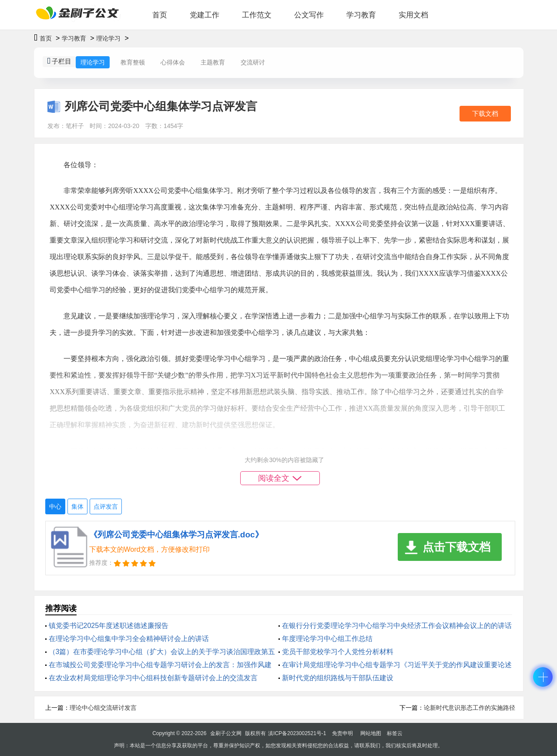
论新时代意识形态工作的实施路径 (470, 708)
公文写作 (309, 15)
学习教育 (361, 15)
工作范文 (257, 15)
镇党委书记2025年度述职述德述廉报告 (109, 626)
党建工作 (205, 15)
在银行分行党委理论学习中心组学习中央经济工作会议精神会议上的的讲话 (397, 626)
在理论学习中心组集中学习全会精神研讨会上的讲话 (129, 639)
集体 (77, 506)
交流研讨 (253, 62)
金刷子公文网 (226, 733)
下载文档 (485, 113)
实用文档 (413, 15)
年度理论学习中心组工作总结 (327, 639)
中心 (55, 506)
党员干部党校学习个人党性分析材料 (338, 652)
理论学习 (108, 38)
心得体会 (173, 62)
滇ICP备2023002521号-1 (297, 733)
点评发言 (106, 506)
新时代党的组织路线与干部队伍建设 (338, 678)
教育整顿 (133, 62)
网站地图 (371, 733)
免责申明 (342, 733)
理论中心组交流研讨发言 (103, 708)
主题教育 (213, 62)
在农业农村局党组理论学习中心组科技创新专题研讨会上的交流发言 (153, 678)
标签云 (395, 733)
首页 (160, 15)
